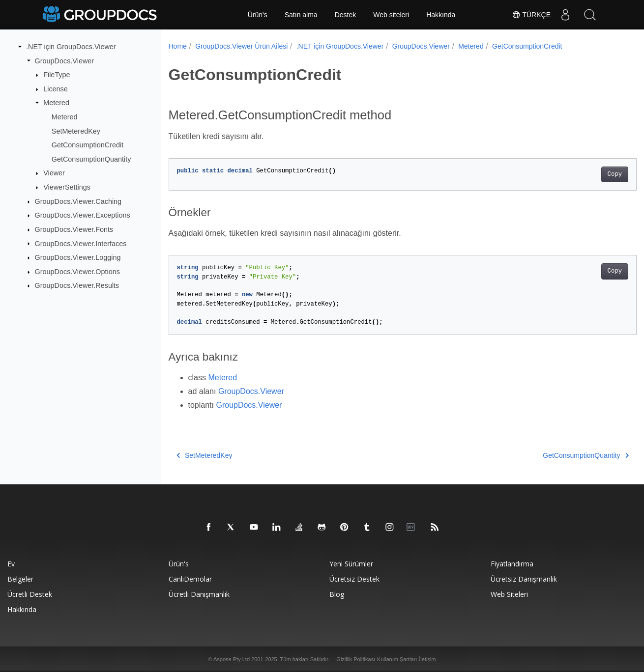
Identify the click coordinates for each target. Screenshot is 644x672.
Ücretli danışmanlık (199, 594)
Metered (56, 103)
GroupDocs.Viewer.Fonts (74, 229)
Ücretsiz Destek (354, 579)
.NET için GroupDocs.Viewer (71, 47)
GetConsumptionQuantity (91, 159)
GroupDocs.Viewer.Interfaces (81, 243)
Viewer (54, 173)
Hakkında (441, 15)
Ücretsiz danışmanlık (524, 579)
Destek (346, 15)
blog (337, 594)
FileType (57, 75)
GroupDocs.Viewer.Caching (78, 201)
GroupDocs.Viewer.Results (77, 285)
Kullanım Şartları (397, 659)
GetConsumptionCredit (88, 145)
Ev (11, 564)
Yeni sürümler (351, 564)
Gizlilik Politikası (356, 659)
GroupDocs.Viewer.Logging (78, 257)
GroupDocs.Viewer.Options (77, 272)
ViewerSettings (67, 187)
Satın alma (301, 15)
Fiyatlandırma (512, 564)
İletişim (427, 659)
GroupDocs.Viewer (65, 60)
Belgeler (20, 579)
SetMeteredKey (76, 131)
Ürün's (258, 15)
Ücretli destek (30, 594)
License (56, 89)
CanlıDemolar (190, 579)
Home (178, 46)
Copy (582, 174)
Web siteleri (391, 15)
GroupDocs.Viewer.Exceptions (83, 215)
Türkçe (531, 15)
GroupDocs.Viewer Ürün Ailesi (241, 46)
